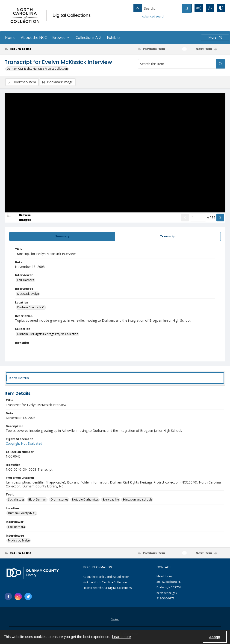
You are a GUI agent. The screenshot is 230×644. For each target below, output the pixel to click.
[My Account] (209, 8)
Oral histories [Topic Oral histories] (59, 500)
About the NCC (34, 37)
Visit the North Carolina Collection (105, 582)
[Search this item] (177, 64)
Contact (115, 620)
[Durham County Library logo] (33, 573)
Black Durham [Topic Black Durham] (37, 500)
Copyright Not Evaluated (24, 444)
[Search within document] (221, 64)
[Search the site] (153, 8)
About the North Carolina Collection (106, 577)
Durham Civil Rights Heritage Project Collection (37, 69)
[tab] (62, 237)
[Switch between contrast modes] (221, 8)
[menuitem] (115, 619)
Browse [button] (61, 37)
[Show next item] (220, 218)
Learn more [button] (121, 637)
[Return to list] (34, 49)
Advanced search (144, 16)
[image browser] (22, 218)
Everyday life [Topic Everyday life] (111, 500)
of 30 (211, 218)
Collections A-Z (88, 37)
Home (10, 37)
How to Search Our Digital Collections (107, 588)
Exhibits (114, 37)
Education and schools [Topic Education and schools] (138, 500)
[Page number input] (198, 218)
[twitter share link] (28, 597)
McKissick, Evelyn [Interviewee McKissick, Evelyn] (28, 294)
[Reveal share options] (198, 8)
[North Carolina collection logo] (52, 16)
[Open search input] (186, 8)
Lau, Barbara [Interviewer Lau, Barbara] (26, 280)
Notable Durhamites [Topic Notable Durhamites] (85, 500)
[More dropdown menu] (215, 38)
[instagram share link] (18, 597)
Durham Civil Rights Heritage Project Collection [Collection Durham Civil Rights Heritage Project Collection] (48, 334)
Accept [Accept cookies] (215, 637)
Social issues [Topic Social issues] (16, 500)
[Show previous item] (185, 218)
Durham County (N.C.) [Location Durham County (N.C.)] (31, 308)
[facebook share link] (8, 597)
